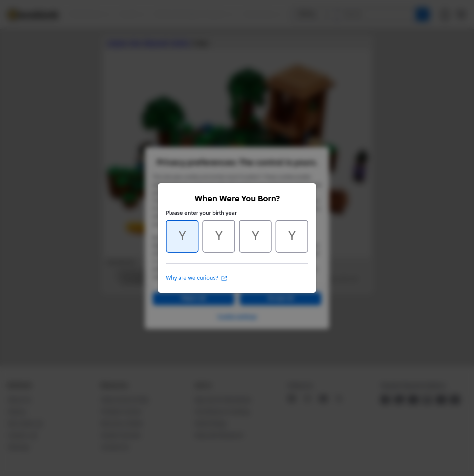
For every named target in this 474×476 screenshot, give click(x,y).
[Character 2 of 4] (219, 236)
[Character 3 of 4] (255, 236)
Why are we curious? (197, 278)
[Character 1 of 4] (182, 236)
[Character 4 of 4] (292, 236)
